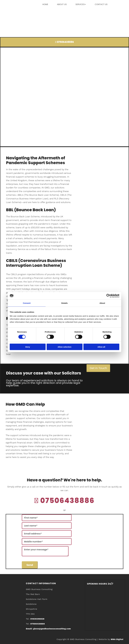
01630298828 (37, 619)
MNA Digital (117, 639)
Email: (48, 629)
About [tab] (102, 303)
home (45, 4)
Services (80, 4)
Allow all (101, 347)
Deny (28, 347)
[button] (98, 368)
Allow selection (64, 347)
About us (62, 4)
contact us (101, 4)
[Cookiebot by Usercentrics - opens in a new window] (108, 296)
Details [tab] (64, 303)
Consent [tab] (27, 303)
